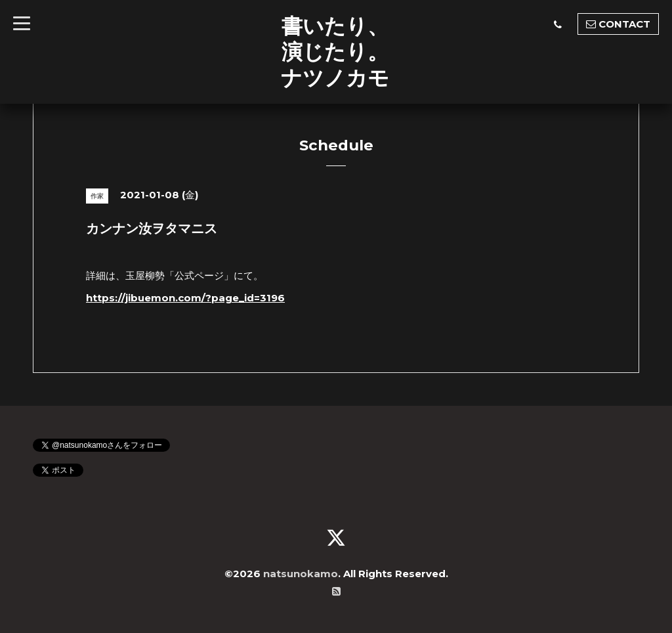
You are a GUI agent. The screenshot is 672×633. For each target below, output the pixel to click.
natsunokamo (301, 574)
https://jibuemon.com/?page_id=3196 (185, 298)
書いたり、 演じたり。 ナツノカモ (335, 52)
